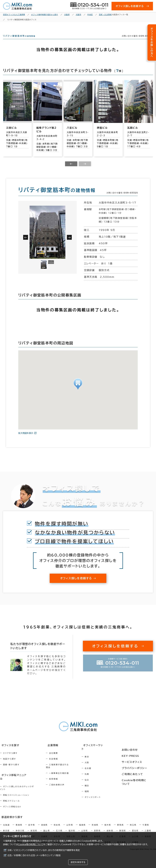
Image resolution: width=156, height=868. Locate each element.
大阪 (96, 764)
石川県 (59, 829)
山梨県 (85, 829)
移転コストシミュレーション (16, 794)
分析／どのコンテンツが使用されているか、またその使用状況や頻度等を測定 (44, 850)
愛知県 (135, 829)
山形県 (70, 823)
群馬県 (120, 823)
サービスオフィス (134, 762)
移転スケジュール (11, 799)
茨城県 (95, 823)
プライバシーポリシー (136, 768)
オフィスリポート (102, 799)
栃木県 (108, 823)
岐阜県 (110, 829)
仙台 (96, 782)
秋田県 (57, 823)
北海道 (6, 823)
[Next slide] (85, 169)
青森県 (19, 823)
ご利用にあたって (135, 773)
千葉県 (146, 823)
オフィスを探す (9, 751)
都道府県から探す (10, 815)
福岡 (96, 793)
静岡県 (123, 829)
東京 (96, 758)
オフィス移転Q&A (12, 805)
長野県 (97, 829)
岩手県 (32, 823)
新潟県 (34, 829)
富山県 (47, 829)
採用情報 (59, 782)
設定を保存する (78, 862)
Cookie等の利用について (31, 844)
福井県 (72, 829)
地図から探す (9, 764)
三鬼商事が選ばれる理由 (67, 770)
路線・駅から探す (11, 770)
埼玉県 (133, 823)
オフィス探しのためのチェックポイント (21, 788)
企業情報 (57, 751)
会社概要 (59, 758)
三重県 (148, 829)
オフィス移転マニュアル (13, 780)
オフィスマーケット (102, 751)
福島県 (82, 823)
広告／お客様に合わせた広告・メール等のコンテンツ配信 (34, 855)
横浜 (96, 787)
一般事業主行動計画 (65, 776)
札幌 (96, 776)
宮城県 (44, 823)
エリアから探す (10, 758)
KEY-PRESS (133, 756)
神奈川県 (20, 829)
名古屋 (97, 770)
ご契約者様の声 (62, 787)
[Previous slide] (71, 169)
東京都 (6, 829)
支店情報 (59, 764)
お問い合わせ (132, 751)
